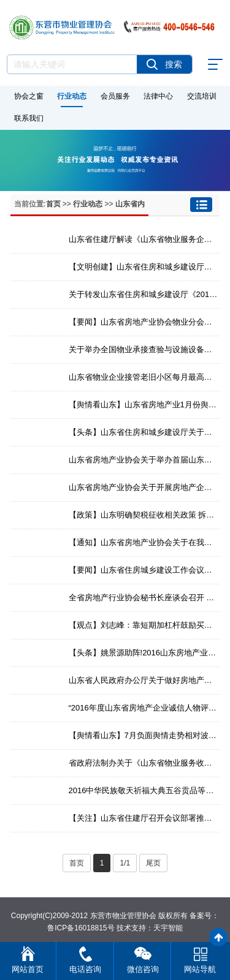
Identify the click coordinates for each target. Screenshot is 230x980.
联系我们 (29, 118)
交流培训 (202, 96)
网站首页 (28, 969)
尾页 (153, 863)
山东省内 (130, 204)
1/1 (125, 863)
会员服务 (115, 96)
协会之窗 (29, 96)
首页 (53, 204)
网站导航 (200, 969)
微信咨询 (143, 969)
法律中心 (158, 96)
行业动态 (72, 96)
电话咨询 (85, 969)
